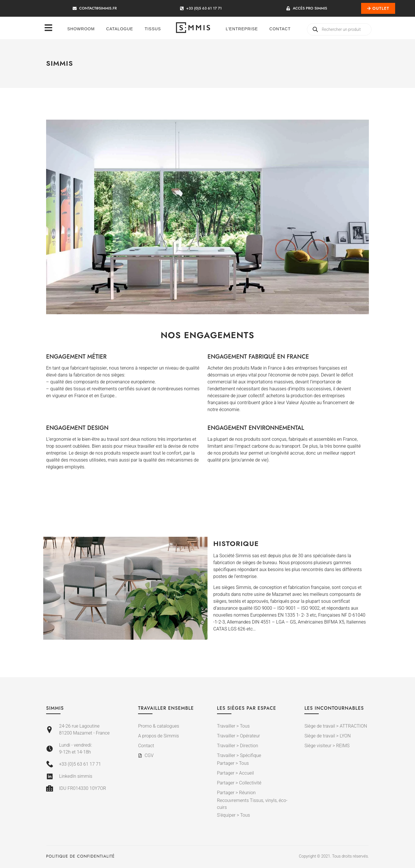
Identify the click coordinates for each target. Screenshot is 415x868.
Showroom (81, 29)
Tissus (153, 29)
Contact (280, 29)
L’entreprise (242, 29)
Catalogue (120, 29)
